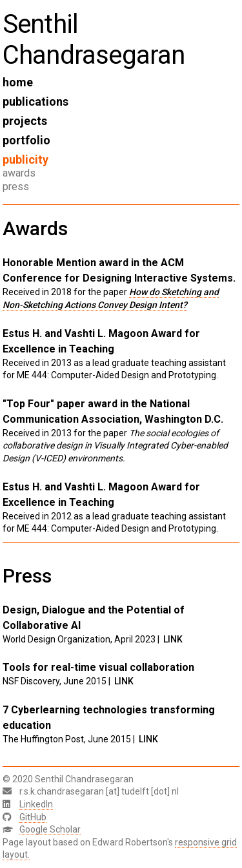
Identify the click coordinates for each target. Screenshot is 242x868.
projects (25, 121)
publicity (25, 159)
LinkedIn (36, 804)
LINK (173, 639)
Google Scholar (50, 829)
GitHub (33, 817)
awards (19, 173)
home (18, 82)
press (16, 187)
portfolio (26, 140)
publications (35, 101)
